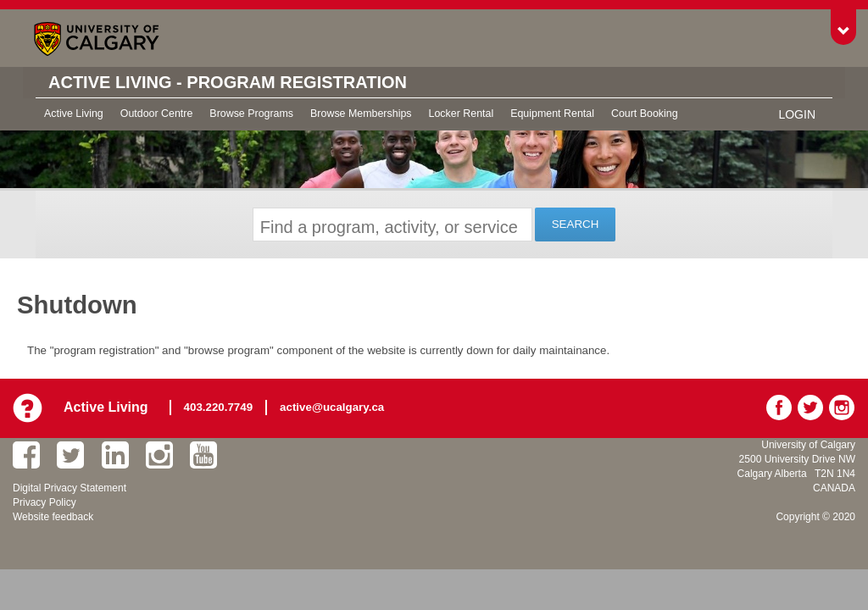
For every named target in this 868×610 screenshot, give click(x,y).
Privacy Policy (45, 502)
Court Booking (645, 114)
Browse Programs (251, 114)
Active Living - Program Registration (228, 82)
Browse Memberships (361, 114)
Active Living (74, 114)
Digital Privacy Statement (70, 488)
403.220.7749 (219, 407)
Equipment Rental (552, 114)
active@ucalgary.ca (332, 407)
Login (797, 114)
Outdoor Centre (157, 114)
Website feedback (53, 517)
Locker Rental (462, 114)
